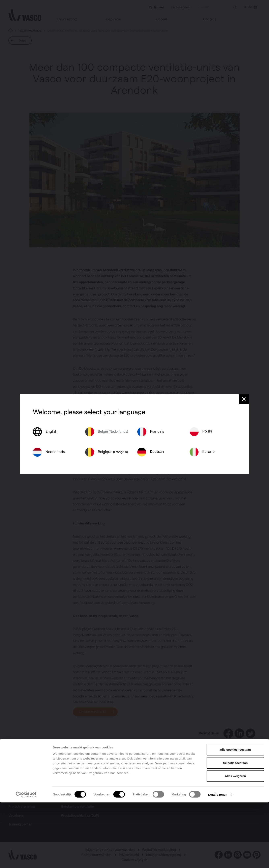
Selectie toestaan (235, 828)
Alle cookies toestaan (235, 815)
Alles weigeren (235, 841)
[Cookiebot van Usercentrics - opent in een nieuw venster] (26, 860)
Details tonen (218, 860)
